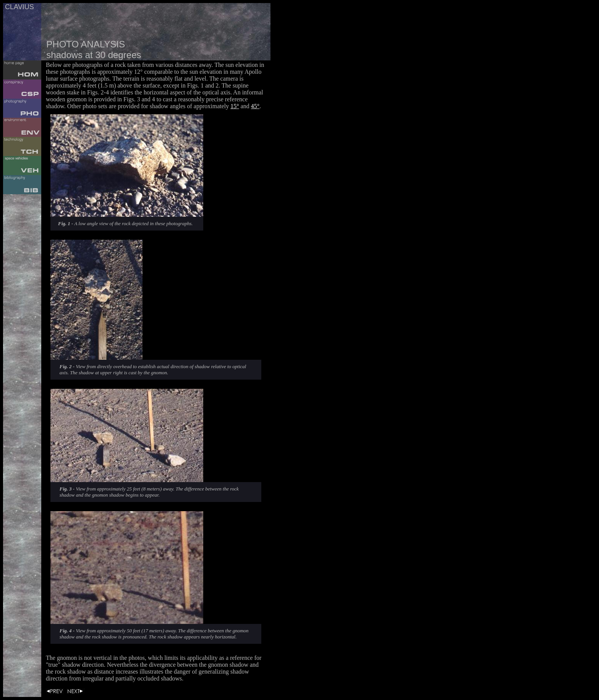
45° (255, 106)
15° (235, 106)
